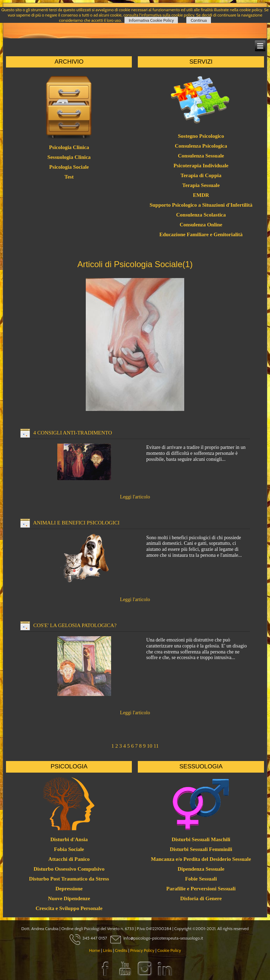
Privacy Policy (142, 950)
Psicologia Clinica (69, 147)
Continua (199, 20)
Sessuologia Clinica (69, 157)
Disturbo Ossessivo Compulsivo (69, 869)
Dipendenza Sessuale (201, 869)
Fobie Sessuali (201, 879)
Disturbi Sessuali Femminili (201, 849)
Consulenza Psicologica (201, 146)
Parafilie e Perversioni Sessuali (201, 889)
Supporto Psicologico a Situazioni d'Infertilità (201, 205)
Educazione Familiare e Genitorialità (201, 234)
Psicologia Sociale (69, 167)
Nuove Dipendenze (69, 898)
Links (108, 950)
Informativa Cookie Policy (151, 20)
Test (69, 177)
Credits (121, 950)
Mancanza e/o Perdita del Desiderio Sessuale (201, 859)
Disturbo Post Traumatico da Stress (69, 879)
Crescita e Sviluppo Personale (69, 908)
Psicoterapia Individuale (201, 166)
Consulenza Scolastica (201, 215)
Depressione (69, 889)
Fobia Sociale (69, 849)
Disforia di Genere (201, 898)
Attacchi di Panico (69, 859)
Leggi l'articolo (135, 497)
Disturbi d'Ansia (69, 839)
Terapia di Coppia (201, 175)
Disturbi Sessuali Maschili (201, 839)
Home (95, 950)
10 (150, 746)
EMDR (201, 195)
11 (156, 746)
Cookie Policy (169, 950)
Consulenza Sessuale (201, 156)
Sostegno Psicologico (201, 136)
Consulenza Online (201, 225)
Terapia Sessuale (201, 185)
